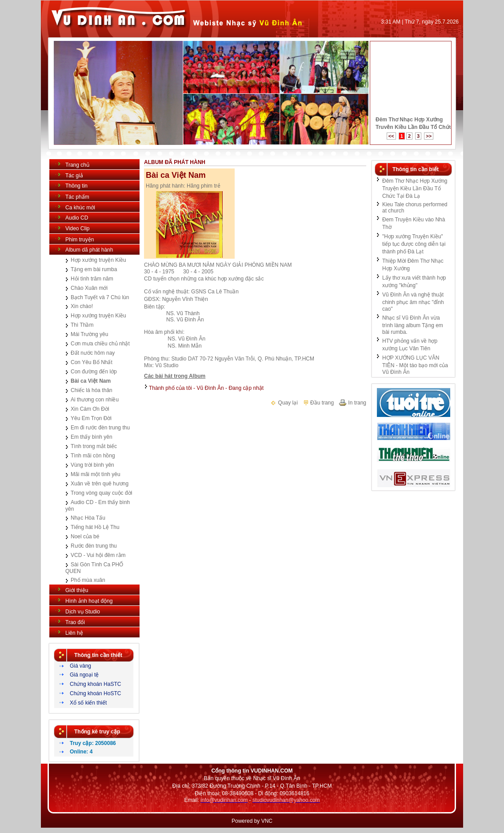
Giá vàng (80, 666)
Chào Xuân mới (89, 288)
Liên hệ (74, 633)
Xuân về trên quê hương (100, 484)
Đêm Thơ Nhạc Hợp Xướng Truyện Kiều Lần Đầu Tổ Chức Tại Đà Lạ (415, 188)
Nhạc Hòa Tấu (88, 518)
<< (391, 136)
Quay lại (284, 403)
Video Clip (77, 228)
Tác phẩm (77, 197)
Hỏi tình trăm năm (92, 279)
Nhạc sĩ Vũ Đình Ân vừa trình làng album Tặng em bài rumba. (413, 325)
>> (429, 136)
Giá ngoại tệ (84, 675)
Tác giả (74, 176)
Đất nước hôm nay (93, 353)
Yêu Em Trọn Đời (91, 418)
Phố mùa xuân (88, 580)
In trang (352, 403)
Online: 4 (81, 752)
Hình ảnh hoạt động (89, 601)
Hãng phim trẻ (204, 186)
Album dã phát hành (89, 250)
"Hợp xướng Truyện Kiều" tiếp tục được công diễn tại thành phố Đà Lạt (414, 244)
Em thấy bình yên (92, 437)
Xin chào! (82, 306)
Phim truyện (80, 240)
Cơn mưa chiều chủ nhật (100, 344)
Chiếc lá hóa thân (92, 390)
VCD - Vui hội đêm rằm (98, 555)
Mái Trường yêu (89, 334)
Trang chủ (77, 165)
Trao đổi (75, 622)
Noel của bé (85, 537)
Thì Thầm (82, 325)
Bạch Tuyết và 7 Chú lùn (100, 297)
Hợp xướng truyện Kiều (98, 260)
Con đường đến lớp (94, 372)
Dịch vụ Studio (83, 612)
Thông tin (76, 186)
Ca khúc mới (80, 208)
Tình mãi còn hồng (93, 456)
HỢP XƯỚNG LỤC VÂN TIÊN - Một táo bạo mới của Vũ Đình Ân (415, 365)
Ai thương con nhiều (95, 400)
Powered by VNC (252, 821)
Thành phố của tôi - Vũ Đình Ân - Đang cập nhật (206, 388)
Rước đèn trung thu (94, 546)
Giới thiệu (77, 590)
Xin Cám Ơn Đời (90, 409)
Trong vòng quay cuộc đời (101, 493)
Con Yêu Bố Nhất (92, 362)
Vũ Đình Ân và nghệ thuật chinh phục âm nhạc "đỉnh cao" (413, 302)
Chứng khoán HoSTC (95, 693)
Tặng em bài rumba (94, 269)
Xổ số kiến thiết (88, 703)
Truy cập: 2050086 (93, 743)
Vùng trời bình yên (92, 465)
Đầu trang (318, 403)
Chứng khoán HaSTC (95, 684)
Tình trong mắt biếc (94, 446)
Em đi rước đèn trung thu (100, 428)
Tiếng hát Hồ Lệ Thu (95, 527)
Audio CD (77, 218)
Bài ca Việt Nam (91, 381)
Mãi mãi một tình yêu (96, 474)
